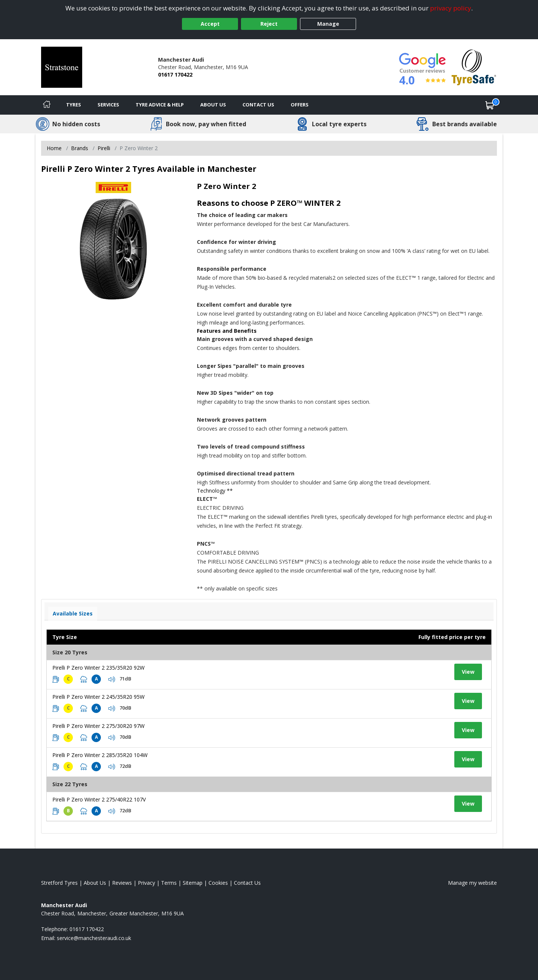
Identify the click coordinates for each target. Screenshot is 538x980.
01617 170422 (175, 75)
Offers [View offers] (300, 105)
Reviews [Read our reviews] (122, 883)
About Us (213, 105)
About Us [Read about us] (95, 883)
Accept (210, 24)
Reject (269, 24)
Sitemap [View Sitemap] (193, 883)
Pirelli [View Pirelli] (104, 148)
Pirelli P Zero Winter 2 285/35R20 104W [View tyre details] (100, 755)
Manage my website (472, 883)
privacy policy (451, 8)
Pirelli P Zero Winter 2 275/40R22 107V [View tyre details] (99, 799)
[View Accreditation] (474, 67)
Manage (328, 24)
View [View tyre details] (468, 672)
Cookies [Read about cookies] (218, 883)
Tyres (74, 105)
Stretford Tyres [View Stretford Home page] (59, 883)
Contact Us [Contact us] (258, 105)
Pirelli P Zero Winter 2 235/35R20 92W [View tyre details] (98, 668)
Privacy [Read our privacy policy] (146, 883)
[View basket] (490, 105)
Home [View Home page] (54, 148)
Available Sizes (73, 613)
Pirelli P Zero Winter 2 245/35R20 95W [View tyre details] (98, 697)
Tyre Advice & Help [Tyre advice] (160, 105)
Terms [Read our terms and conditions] (169, 883)
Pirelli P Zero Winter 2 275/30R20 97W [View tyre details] (98, 726)
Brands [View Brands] (80, 148)
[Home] (47, 105)
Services (108, 105)
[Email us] (94, 938)
